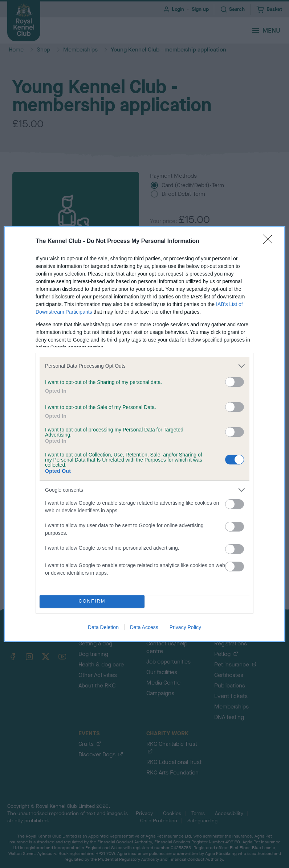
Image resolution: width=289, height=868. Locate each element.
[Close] (270, 241)
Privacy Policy (185, 627)
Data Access (144, 627)
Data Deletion (103, 627)
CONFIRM (92, 601)
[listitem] (144, 366)
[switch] (235, 382)
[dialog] (144, 434)
